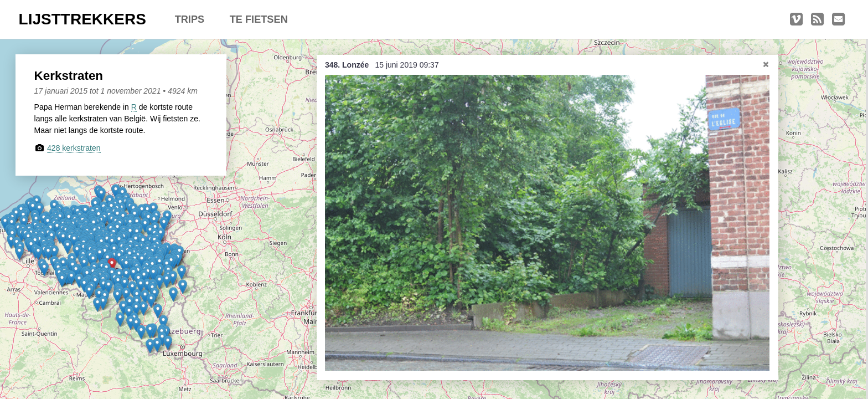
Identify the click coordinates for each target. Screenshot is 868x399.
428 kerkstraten (74, 148)
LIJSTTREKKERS (82, 19)
